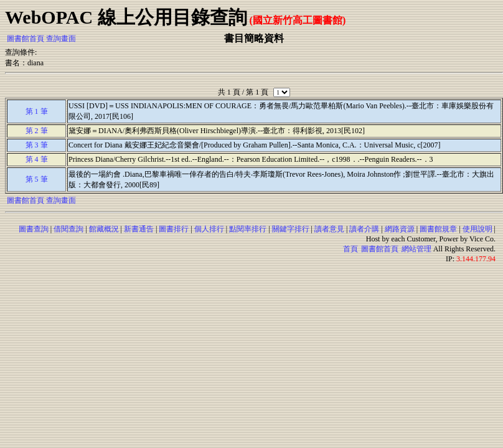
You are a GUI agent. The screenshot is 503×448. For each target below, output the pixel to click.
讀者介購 (364, 229)
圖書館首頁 (26, 39)
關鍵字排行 (291, 229)
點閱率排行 (248, 229)
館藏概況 (104, 229)
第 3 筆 (37, 145)
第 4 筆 (37, 159)
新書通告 (139, 229)
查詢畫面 (61, 39)
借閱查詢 (68, 229)
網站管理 (416, 249)
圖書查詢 (34, 229)
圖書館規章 (438, 229)
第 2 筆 (37, 131)
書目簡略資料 (254, 38)
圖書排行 (174, 229)
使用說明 (477, 229)
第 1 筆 (37, 111)
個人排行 (209, 229)
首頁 (350, 249)
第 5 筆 (37, 179)
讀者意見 (329, 229)
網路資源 (400, 229)
